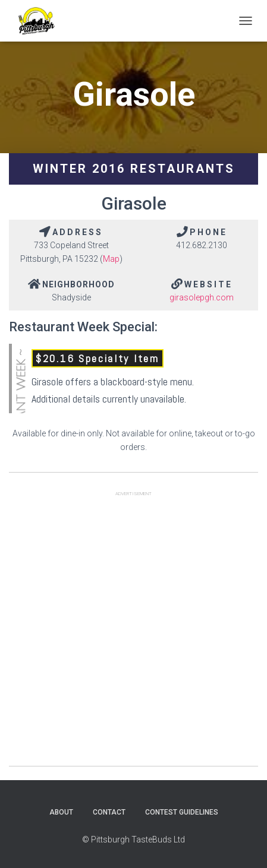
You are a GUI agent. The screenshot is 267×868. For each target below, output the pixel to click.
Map (111, 259)
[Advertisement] (133, 633)
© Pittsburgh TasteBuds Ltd (133, 840)
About (61, 812)
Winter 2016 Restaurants (134, 169)
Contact (109, 812)
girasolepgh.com (202, 297)
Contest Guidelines (182, 812)
